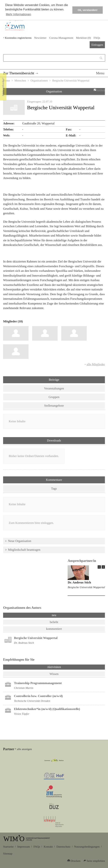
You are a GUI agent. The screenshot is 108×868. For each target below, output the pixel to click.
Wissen (54, 674)
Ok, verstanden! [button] (88, 10)
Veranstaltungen (54, 388)
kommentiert (54, 629)
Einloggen (97, 45)
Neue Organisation (20, 541)
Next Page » (103, 567)
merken (101, 90)
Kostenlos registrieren (18, 38)
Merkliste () (83, 38)
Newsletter (40, 38)
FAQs (97, 38)
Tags (54, 489)
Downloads (54, 440)
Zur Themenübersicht (19, 73)
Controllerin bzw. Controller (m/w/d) (38, 696)
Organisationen (39, 80)
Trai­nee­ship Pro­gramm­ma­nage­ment (38, 683)
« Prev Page (99, 567)
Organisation (54, 91)
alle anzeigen (24, 749)
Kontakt (48, 847)
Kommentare (54, 480)
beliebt (54, 622)
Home (7, 80)
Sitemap (8, 853)
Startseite (8, 847)
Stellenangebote (54, 406)
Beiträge (54, 380)
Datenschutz (64, 847)
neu (54, 615)
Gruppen (54, 397)
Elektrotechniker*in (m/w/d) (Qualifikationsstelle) (47, 709)
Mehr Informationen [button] (18, 14)
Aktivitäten (64, 667)
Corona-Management (61, 38)
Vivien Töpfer (22, 714)
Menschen (20, 80)
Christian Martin (24, 688)
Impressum (24, 847)
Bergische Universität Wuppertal (86, 587)
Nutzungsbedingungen (87, 847)
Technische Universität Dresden (32, 701)
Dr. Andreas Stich (79, 582)
